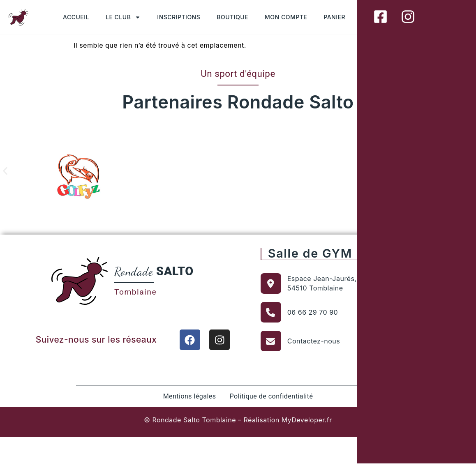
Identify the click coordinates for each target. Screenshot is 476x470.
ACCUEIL (76, 17)
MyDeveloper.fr (307, 419)
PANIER (334, 17)
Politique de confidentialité (271, 396)
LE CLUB (123, 17)
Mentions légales (189, 396)
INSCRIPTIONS (179, 17)
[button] (5, 171)
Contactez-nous (314, 341)
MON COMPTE (286, 17)
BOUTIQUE (232, 17)
